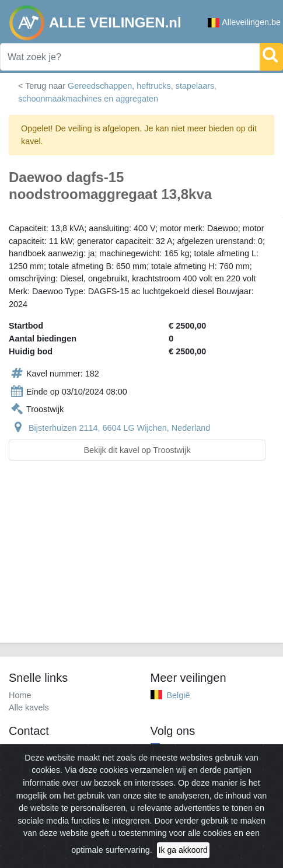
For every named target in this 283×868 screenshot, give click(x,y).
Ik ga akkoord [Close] (183, 850)
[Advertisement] (141, 559)
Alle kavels (29, 707)
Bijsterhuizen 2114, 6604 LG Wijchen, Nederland (119, 428)
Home (20, 695)
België (179, 695)
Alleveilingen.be (244, 22)
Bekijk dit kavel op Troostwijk (137, 450)
